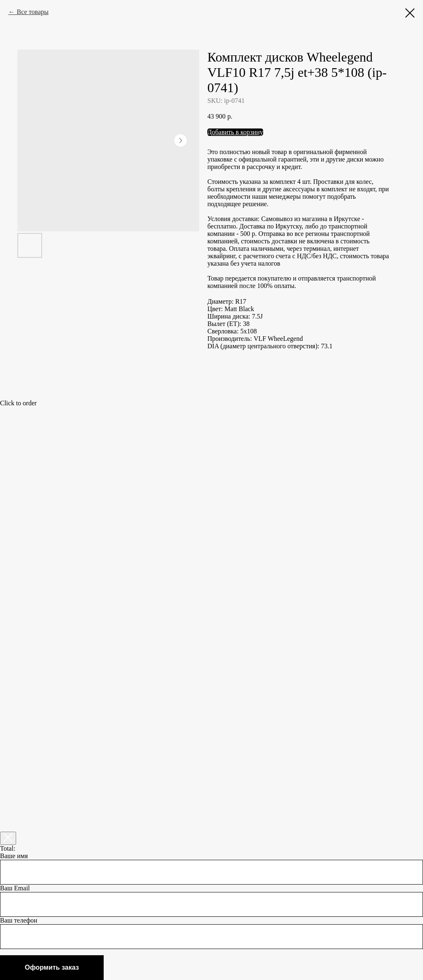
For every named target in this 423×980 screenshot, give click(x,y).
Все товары (32, 12)
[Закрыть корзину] (8, 838)
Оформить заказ (52, 967)
